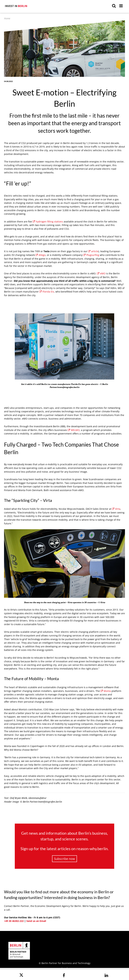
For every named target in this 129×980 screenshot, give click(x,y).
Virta (116, 509)
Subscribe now (64, 859)
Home (7, 18)
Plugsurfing (91, 255)
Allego (40, 255)
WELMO (74, 430)
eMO (101, 273)
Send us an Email (36, 921)
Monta (106, 691)
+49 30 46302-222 (14, 921)
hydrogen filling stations (48, 222)
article (93, 251)
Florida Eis (47, 292)
